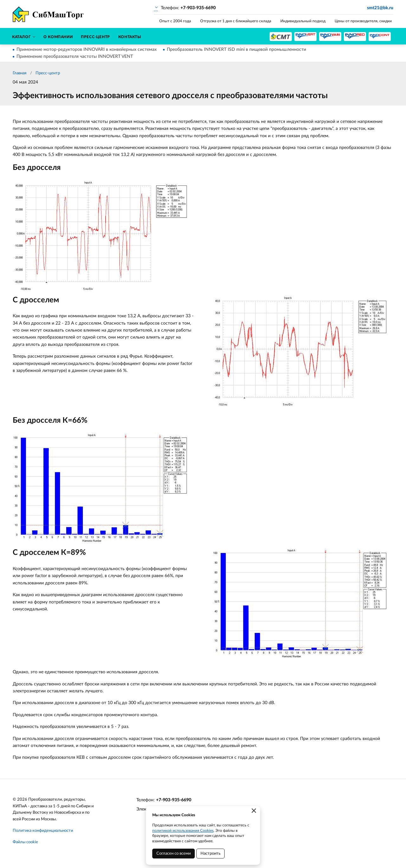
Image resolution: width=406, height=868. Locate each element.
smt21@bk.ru (380, 8)
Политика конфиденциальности (43, 831)
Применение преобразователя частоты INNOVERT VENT (75, 57)
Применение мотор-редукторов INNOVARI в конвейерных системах (87, 50)
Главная (20, 73)
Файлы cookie (25, 842)
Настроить (210, 854)
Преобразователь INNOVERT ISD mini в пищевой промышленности (236, 50)
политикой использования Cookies (183, 831)
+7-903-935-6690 (174, 800)
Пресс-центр (48, 73)
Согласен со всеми (174, 854)
